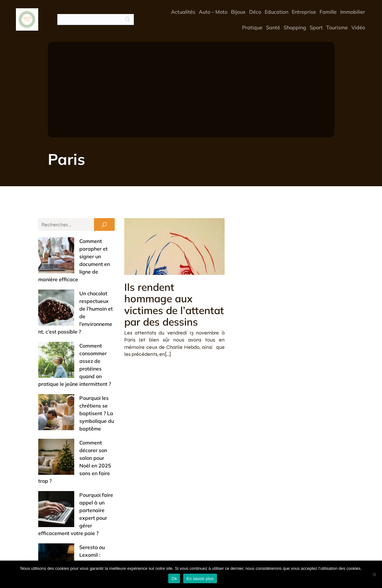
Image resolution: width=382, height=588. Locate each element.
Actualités (183, 12)
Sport (316, 27)
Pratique (252, 27)
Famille (328, 12)
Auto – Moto (213, 12)
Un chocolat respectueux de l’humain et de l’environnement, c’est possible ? (75, 278)
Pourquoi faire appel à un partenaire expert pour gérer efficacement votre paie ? (72, 395)
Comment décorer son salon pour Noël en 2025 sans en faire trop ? (76, 366)
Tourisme (337, 27)
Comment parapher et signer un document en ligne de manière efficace (75, 249)
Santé (273, 27)
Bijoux (238, 12)
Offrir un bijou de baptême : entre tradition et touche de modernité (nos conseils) (73, 505)
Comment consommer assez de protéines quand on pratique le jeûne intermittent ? (76, 307)
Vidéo (358, 27)
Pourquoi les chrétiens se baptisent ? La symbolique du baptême (73, 337)
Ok (174, 579)
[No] (374, 574)
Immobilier (353, 12)
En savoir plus (200, 579)
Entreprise (304, 12)
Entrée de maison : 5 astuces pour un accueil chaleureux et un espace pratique (76, 476)
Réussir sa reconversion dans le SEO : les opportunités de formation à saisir (75, 446)
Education (277, 12)
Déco (255, 12)
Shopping (295, 27)
